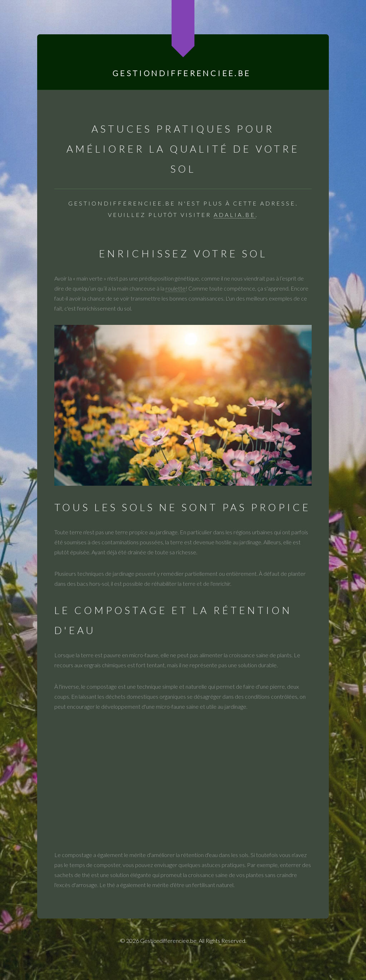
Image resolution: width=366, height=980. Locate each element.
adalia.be (235, 215)
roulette (175, 288)
